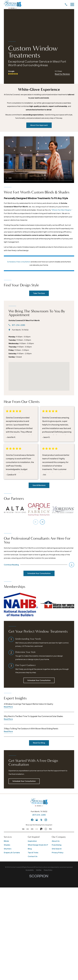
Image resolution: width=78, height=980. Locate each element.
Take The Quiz (39, 293)
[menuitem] (30, 870)
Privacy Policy (58, 853)
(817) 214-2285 (39, 815)
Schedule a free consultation (19, 262)
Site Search (57, 849)
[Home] (13, 4)
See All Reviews (39, 485)
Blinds (6, 841)
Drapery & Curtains (12, 853)
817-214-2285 (19, 325)
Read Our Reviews (62, 74)
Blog (30, 849)
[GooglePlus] (37, 820)
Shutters (8, 849)
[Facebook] (32, 820)
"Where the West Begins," (62, 210)
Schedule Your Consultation (39, 574)
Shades (7, 845)
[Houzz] (41, 820)
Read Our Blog (39, 743)
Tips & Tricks (33, 853)
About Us (56, 841)
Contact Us (33, 857)
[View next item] (42, 522)
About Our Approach (39, 125)
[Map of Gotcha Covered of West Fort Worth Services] (39, 376)
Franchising (57, 845)
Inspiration (32, 841)
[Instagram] (46, 820)
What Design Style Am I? (38, 845)
